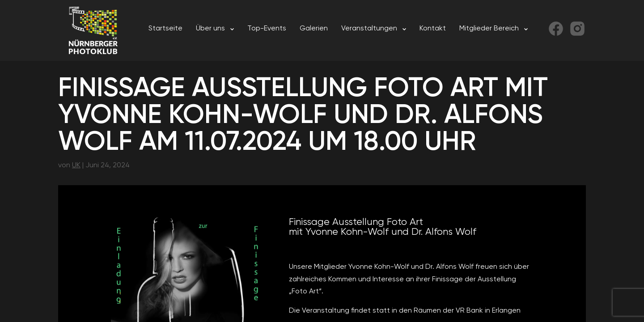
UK (76, 165)
